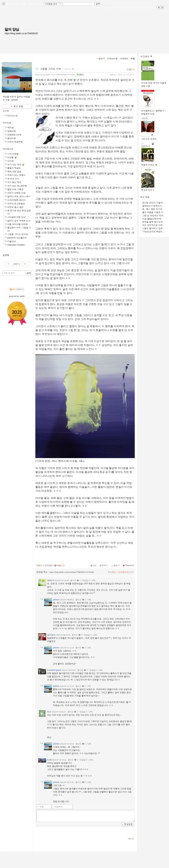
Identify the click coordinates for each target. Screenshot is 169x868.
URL (94, 580)
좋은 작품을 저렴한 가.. (153, 212)
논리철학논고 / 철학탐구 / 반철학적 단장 (153, 111)
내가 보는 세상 (14, 164)
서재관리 (123, 8)
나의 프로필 (13, 154)
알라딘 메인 (35, 4)
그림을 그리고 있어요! (18, 234)
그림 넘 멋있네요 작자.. (153, 216)
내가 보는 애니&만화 (17, 186)
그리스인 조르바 (149, 138)
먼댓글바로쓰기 (126, 572)
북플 (24, 4)
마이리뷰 (7, 123)
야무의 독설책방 (15, 142)
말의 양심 (12, 29)
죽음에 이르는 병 (149, 164)
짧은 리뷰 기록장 (15, 189)
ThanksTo (128, 565)
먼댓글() (49, 565)
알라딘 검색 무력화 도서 (19, 221)
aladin (22, 296)
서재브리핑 (110, 8)
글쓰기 (134, 8)
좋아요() (59, 565)
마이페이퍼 (8, 149)
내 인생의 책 (146, 56)
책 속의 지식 (13, 179)
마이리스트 (13, 116)
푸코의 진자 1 (148, 189)
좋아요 (93, 565)
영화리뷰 (12, 131)
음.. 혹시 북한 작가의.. (153, 209)
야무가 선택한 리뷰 (16, 193)
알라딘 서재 (12, 4)
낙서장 (10, 161)
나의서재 (96, 8)
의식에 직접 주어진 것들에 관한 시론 (154, 83)
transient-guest (54, 670)
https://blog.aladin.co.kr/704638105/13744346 (55, 75)
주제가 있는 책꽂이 (16, 175)
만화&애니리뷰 (14, 135)
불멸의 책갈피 (14, 168)
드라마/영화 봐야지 (16, 200)
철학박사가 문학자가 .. (153, 206)
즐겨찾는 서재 (147, 8)
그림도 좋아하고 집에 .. (153, 228)
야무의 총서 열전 (15, 207)
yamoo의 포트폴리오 (17, 238)
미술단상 (12, 241)
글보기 (102, 59)
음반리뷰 (12, 138)
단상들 (10, 157)
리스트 (6, 111)
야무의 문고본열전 (16, 204)
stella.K (51, 580)
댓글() (131, 69)
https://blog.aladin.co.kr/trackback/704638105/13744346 (72, 572)
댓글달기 (86, 580)
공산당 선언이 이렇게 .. (153, 203)
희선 (49, 712)
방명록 (6, 255)
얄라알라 (51, 635)
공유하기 (103, 565)
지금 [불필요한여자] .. (152, 219)
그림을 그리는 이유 (50, 69)
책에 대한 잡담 (14, 172)
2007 (16, 264)
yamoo (113, 75)
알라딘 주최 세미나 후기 (19, 196)
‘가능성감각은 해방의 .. (153, 232)
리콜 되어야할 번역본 (17, 224)
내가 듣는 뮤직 (14, 182)
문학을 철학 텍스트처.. (153, 222)
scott (49, 760)
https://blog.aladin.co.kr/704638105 (21, 33)
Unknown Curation (16, 245)
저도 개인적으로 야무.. (153, 225)
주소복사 (112, 572)
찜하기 (115, 565)
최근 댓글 (145, 197)
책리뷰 (10, 128)
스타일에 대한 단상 (16, 217)
